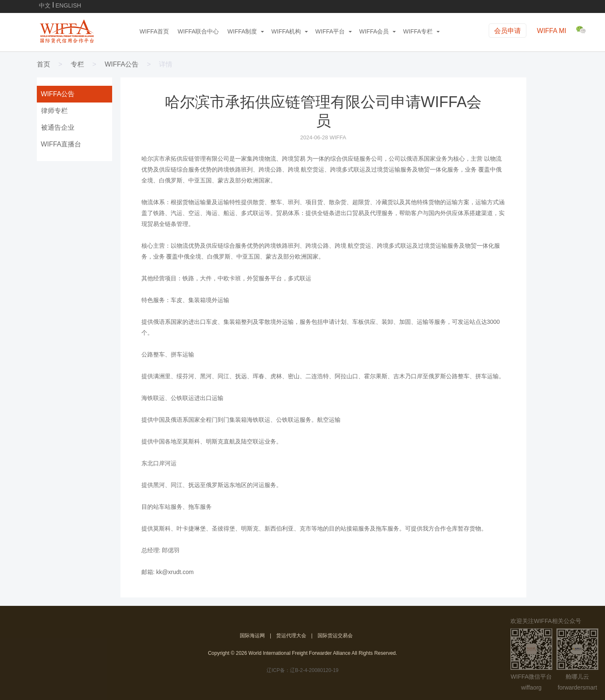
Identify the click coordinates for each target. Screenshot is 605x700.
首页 (44, 64)
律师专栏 (54, 111)
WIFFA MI (551, 31)
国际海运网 (252, 636)
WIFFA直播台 (61, 144)
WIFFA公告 (122, 64)
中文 (45, 5)
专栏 (77, 64)
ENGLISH (68, 5)
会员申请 (508, 31)
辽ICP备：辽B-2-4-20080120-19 (302, 670)
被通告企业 (58, 127)
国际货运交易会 (335, 636)
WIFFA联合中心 (199, 31)
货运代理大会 (291, 636)
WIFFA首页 (155, 31)
